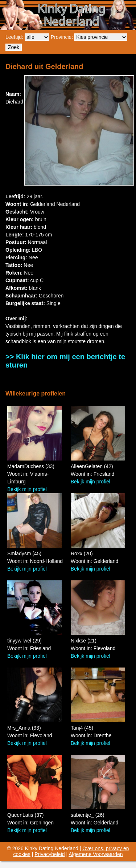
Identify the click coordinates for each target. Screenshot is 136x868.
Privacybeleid (50, 854)
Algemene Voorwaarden (96, 854)
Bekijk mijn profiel (27, 489)
